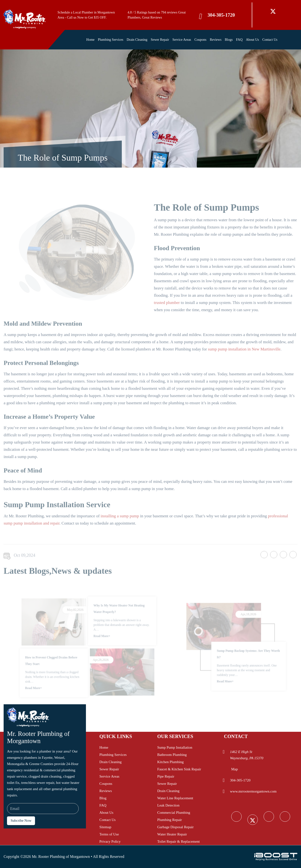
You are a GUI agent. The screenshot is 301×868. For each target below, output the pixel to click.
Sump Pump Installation (175, 747)
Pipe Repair (166, 776)
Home (90, 40)
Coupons (200, 40)
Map (235, 769)
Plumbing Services (110, 40)
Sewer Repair (160, 40)
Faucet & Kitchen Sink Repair (179, 769)
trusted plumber (167, 314)
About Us (252, 40)
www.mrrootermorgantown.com (253, 791)
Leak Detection (168, 805)
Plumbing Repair (169, 820)
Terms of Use (109, 834)
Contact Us (270, 40)
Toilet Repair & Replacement (178, 841)
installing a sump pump (120, 527)
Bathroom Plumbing (172, 755)
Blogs (229, 40)
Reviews (216, 40)
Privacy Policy (110, 841)
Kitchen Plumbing (170, 762)
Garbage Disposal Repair (175, 827)
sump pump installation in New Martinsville (244, 360)
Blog (103, 798)
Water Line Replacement (175, 798)
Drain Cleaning (137, 40)
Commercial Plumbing (174, 813)
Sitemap (105, 827)
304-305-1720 (221, 15)
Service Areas (182, 40)
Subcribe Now (21, 821)
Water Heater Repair (172, 834)
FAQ (239, 40)
